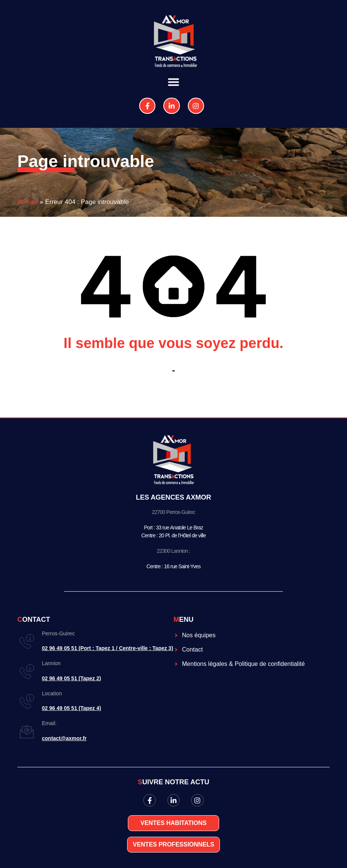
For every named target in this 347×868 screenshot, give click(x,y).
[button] (173, 82)
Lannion (51, 663)
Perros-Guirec (58, 633)
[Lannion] (27, 672)
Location (52, 693)
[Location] (27, 701)
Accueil (28, 202)
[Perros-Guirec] (27, 641)
